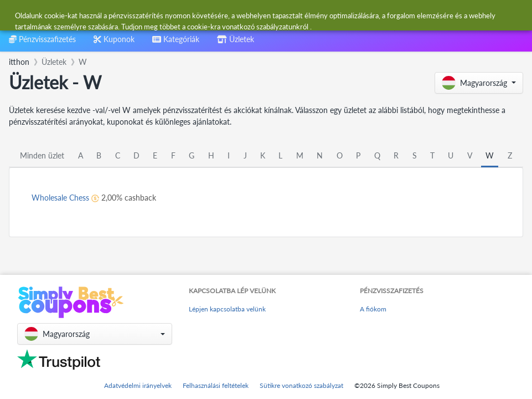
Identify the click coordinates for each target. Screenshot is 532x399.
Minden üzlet (42, 155)
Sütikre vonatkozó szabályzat (301, 385)
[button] (479, 83)
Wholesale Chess (60, 198)
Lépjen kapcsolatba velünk (227, 309)
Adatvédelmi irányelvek (138, 385)
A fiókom (373, 309)
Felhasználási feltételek (216, 385)
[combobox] (239, 16)
